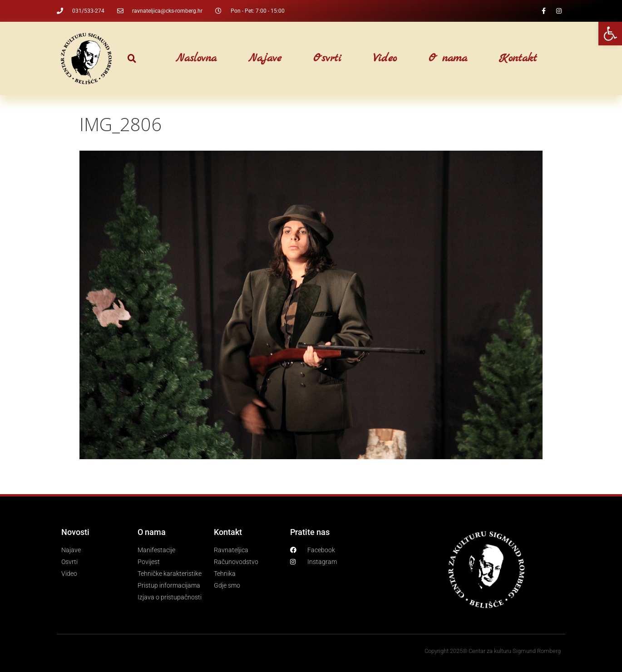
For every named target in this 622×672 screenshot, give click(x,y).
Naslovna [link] (196, 59)
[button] (132, 59)
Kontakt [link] (518, 59)
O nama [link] (448, 59)
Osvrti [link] (327, 59)
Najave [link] (265, 59)
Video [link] (385, 59)
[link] (610, 34)
